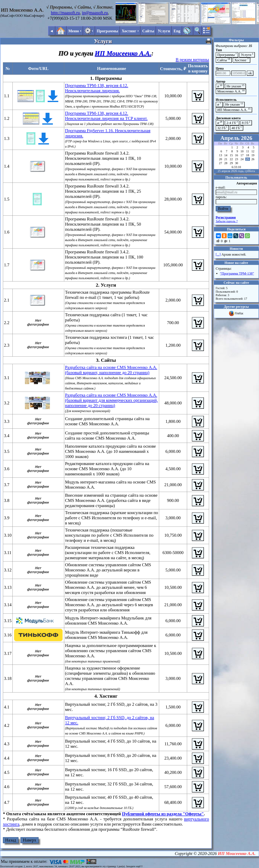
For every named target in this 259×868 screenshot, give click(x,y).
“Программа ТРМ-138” (237, 274)
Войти (223, 209)
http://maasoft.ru (65, 13)
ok (250, 73)
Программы (108, 31)
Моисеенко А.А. (231, 91)
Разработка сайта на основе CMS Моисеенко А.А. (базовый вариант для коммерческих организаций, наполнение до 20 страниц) (111, 400)
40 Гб (237, 128)
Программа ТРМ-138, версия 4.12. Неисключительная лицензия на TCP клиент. (106, 116)
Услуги (164, 31)
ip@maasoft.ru (95, 13)
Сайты (148, 31)
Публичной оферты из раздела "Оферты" (163, 814)
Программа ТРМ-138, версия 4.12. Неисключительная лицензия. (97, 88)
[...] (218, 254)
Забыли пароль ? (227, 221)
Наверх (30, 840)
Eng (177, 31)
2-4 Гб (232, 122)
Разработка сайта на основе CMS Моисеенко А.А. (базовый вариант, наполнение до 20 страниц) (111, 370)
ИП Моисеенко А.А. (123, 53)
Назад (11, 840)
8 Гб (246, 122)
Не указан (235, 86)
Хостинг (241, 60)
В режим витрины (192, 60)
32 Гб (222, 128)
